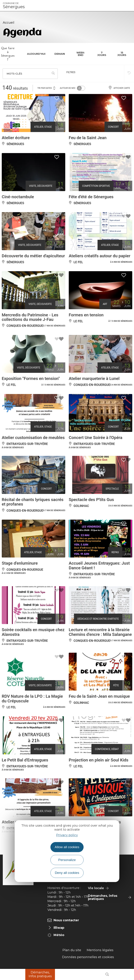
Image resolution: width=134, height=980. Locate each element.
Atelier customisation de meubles (33, 438)
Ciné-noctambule (18, 197)
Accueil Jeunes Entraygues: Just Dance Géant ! (99, 565)
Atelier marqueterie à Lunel (94, 379)
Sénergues (14, 6)
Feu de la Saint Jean (88, 138)
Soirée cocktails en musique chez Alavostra (33, 632)
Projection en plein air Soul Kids (98, 760)
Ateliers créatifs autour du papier (100, 256)
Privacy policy (67, 835)
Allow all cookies (67, 847)
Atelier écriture (16, 138)
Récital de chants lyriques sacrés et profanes (33, 502)
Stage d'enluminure (20, 563)
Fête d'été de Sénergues (91, 197)
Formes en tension (86, 315)
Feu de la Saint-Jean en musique (99, 696)
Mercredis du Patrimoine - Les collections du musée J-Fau (30, 317)
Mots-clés (14, 74)
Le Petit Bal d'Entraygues (25, 760)
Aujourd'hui (36, 54)
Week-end (81, 54)
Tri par (47, 88)
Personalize (67, 860)
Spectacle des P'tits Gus (91, 500)
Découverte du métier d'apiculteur (33, 256)
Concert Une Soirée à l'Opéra (96, 438)
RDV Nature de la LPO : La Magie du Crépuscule (32, 699)
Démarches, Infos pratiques (40, 974)
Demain (60, 54)
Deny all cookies (67, 873)
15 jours (122, 54)
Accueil (9, 23)
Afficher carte (119, 88)
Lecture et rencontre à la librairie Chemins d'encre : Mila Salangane (100, 632)
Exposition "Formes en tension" (31, 379)
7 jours (102, 54)
